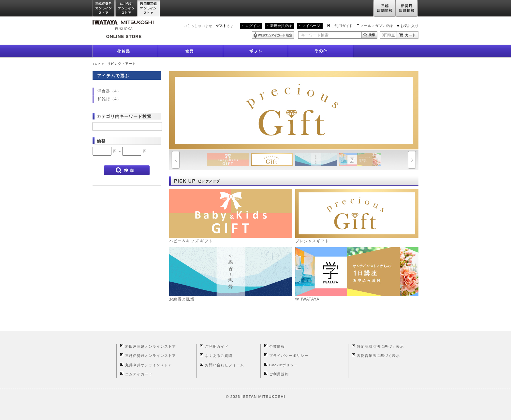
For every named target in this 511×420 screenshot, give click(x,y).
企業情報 (277, 346)
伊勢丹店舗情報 (407, 9)
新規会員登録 (281, 26)
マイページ (311, 26)
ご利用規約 (279, 374)
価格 (101, 141)
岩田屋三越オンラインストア (149, 9)
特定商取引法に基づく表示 (380, 346)
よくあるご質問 (219, 356)
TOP (96, 64)
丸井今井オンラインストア (126, 9)
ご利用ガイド (342, 26)
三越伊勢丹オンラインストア (104, 9)
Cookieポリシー (284, 365)
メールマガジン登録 (377, 26)
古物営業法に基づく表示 (378, 356)
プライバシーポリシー (289, 356)
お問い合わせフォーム (225, 365)
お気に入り (409, 26)
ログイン (253, 26)
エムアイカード (139, 374)
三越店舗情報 (384, 9)
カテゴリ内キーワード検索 (124, 116)
